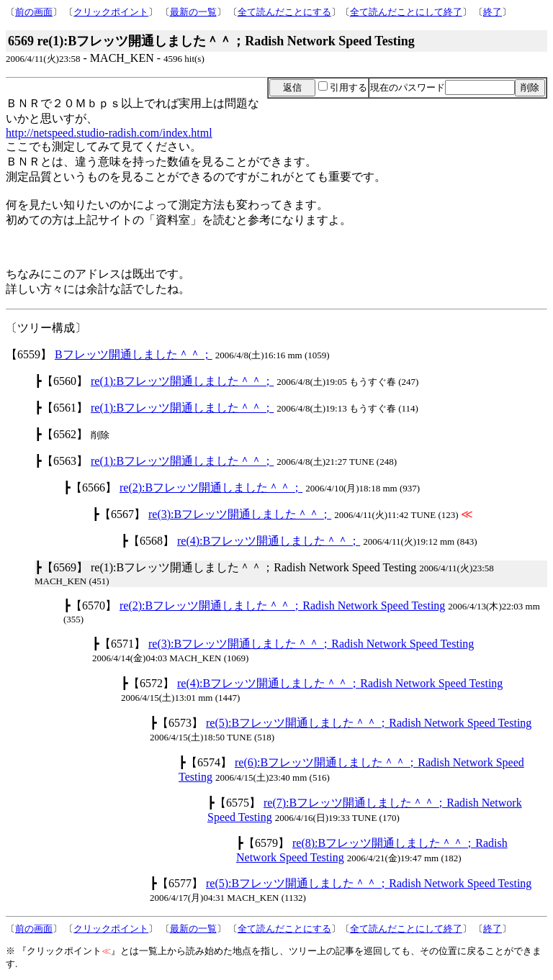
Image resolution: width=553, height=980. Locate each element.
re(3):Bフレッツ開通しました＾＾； (240, 514)
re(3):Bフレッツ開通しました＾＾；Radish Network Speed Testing (311, 644)
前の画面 (34, 12)
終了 (493, 12)
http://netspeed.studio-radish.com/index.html (109, 133)
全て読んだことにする (284, 12)
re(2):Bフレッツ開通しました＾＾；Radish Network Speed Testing (282, 605)
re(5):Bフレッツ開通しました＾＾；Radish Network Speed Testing (369, 723)
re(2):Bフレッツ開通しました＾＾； (211, 487)
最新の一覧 (193, 12)
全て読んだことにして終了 (406, 12)
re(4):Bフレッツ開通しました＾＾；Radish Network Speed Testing (340, 683)
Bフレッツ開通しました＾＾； (134, 354)
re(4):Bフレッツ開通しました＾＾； (269, 541)
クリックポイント (111, 12)
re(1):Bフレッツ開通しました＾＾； (182, 381)
